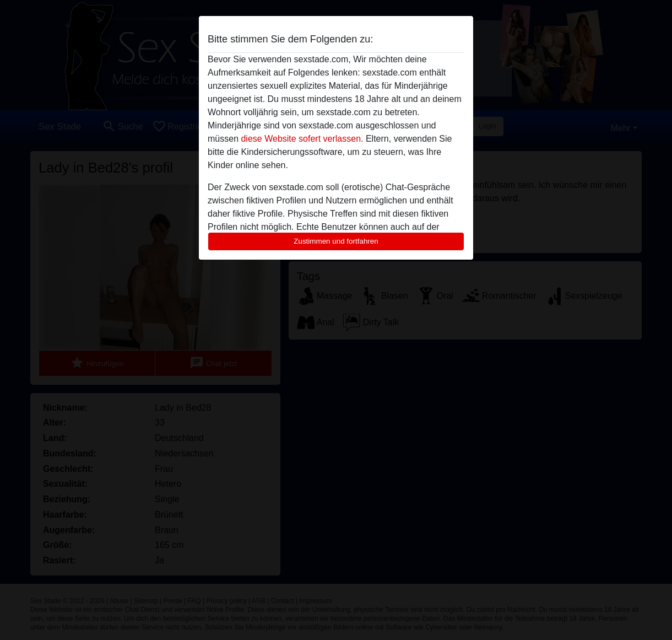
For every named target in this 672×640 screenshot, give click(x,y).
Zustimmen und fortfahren (336, 241)
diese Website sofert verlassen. (302, 139)
